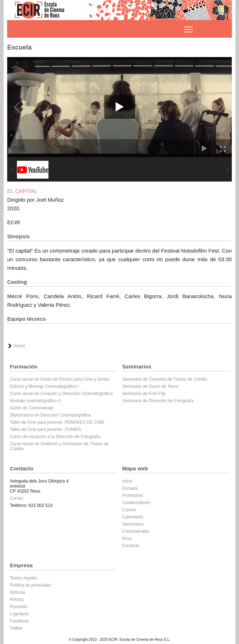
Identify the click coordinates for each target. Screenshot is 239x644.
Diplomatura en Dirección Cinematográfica (50, 415)
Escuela (130, 488)
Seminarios (133, 524)
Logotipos (19, 614)
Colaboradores (136, 503)
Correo (17, 498)
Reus (127, 539)
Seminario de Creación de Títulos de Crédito (165, 379)
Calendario (133, 517)
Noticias (18, 592)
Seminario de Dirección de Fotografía (158, 401)
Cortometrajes (136, 531)
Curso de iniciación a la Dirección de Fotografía (55, 437)
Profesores (133, 495)
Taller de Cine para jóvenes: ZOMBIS (46, 429)
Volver (19, 346)
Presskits (19, 607)
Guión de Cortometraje (32, 408)
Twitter (16, 628)
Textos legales (24, 578)
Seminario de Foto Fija (144, 394)
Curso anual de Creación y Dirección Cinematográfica (61, 394)
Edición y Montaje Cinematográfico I (45, 386)
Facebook (20, 621)
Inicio (127, 481)
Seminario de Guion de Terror (150, 386)
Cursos (129, 510)
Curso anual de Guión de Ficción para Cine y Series (60, 379)
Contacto (131, 546)
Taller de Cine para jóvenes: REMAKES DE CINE (57, 422)
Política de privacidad (31, 585)
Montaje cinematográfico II (35, 401)
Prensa (17, 600)
